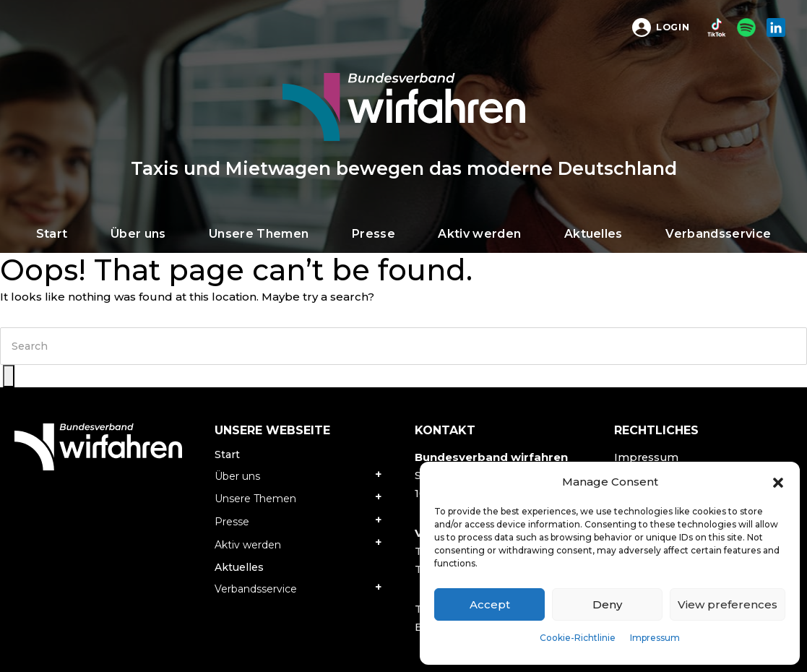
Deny (607, 604)
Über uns (237, 476)
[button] (778, 482)
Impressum (655, 638)
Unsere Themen (255, 499)
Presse (232, 522)
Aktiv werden (248, 545)
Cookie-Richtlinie (578, 638)
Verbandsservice (256, 589)
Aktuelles (239, 567)
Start (227, 455)
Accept (490, 604)
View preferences (728, 604)
